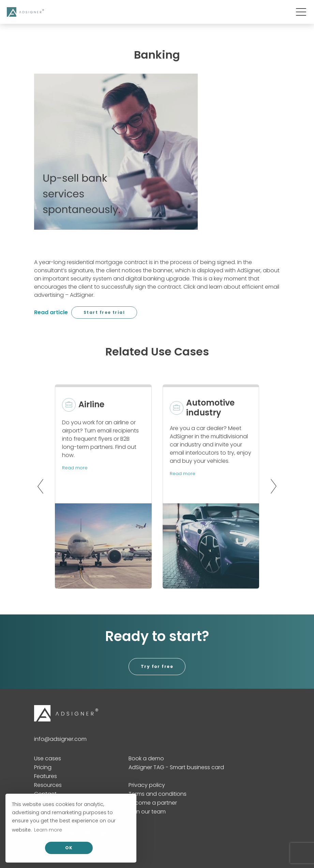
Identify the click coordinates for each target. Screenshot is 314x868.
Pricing (43, 767)
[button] (39, 486)
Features (46, 776)
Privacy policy (147, 785)
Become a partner (153, 803)
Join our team (147, 812)
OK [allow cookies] (69, 848)
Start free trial (104, 312)
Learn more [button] (48, 830)
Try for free (157, 666)
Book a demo (146, 758)
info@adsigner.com (60, 739)
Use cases (48, 758)
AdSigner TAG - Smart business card (176, 767)
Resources (48, 785)
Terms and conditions (158, 794)
